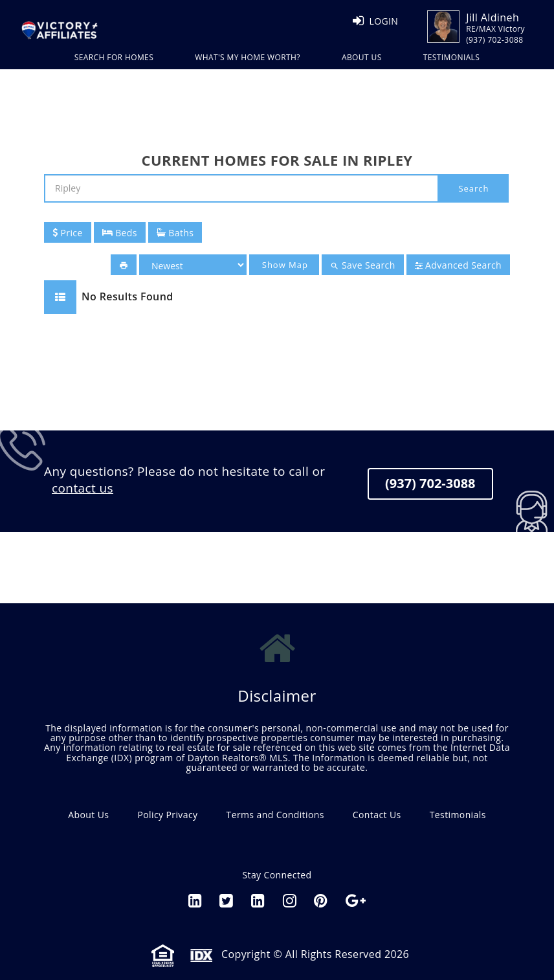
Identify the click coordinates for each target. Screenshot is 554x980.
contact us (83, 488)
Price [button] (68, 233)
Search (473, 188)
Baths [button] (175, 233)
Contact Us (377, 815)
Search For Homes (114, 57)
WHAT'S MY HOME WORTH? (248, 57)
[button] (124, 265)
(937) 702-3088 (430, 483)
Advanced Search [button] (458, 265)
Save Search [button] (363, 265)
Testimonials (458, 815)
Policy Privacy (167, 815)
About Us (88, 815)
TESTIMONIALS (452, 57)
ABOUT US (362, 57)
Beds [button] (120, 233)
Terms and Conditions (275, 815)
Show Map (285, 265)
